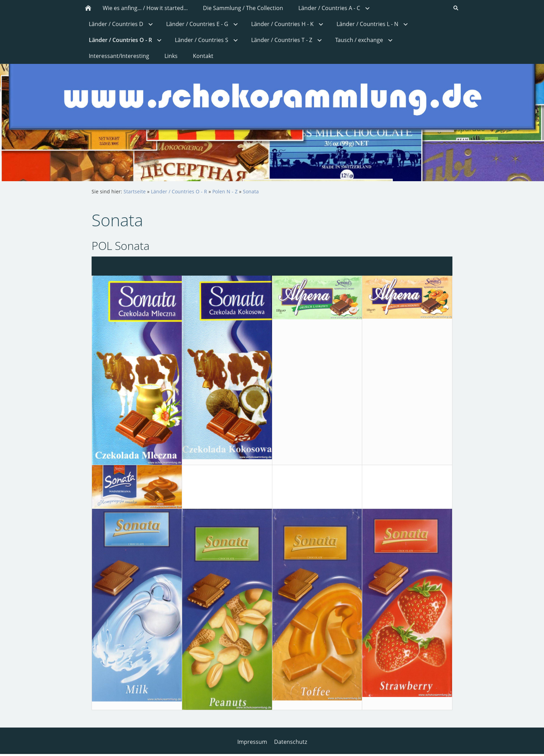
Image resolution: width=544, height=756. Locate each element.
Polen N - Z (225, 191)
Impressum (252, 742)
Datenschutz (291, 742)
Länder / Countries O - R (179, 191)
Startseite (135, 191)
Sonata (251, 191)
